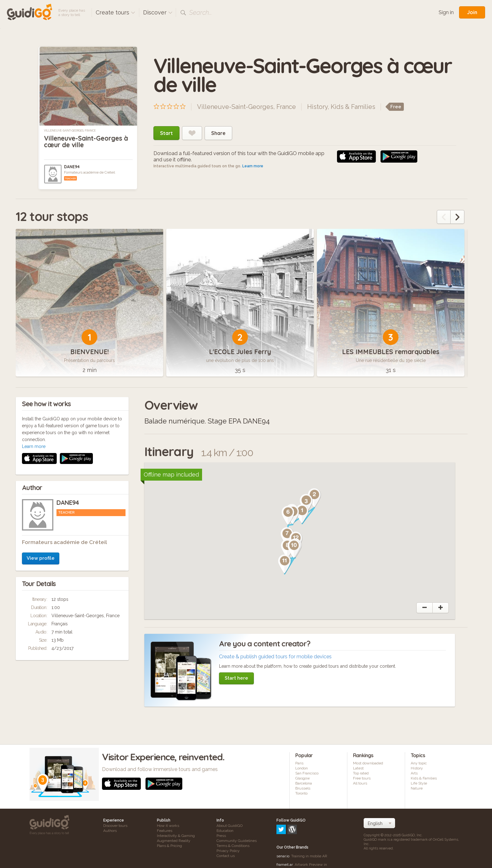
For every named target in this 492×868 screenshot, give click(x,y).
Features (165, 831)
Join (472, 12)
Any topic (419, 763)
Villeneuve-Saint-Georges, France (70, 131)
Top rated (361, 773)
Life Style (419, 783)
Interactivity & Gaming (176, 836)
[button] (302, 514)
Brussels (303, 788)
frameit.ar (285, 838)
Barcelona (304, 783)
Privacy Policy (228, 851)
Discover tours (115, 826)
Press (221, 836)
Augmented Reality (174, 841)
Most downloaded (368, 763)
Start (166, 133)
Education (225, 831)
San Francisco (307, 773)
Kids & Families (353, 107)
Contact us (226, 856)
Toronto (301, 793)
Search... (201, 13)
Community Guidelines (237, 841)
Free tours (362, 778)
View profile (41, 474)
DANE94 (72, 167)
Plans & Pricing (169, 846)
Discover (158, 12)
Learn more (253, 166)
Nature (417, 788)
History (317, 107)
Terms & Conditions (233, 846)
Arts (414, 773)
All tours (360, 783)
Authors (110, 831)
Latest (358, 768)
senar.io (283, 829)
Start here (236, 678)
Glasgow (303, 778)
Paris (299, 763)
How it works (168, 826)
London (302, 768)
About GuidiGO (230, 826)
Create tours (115, 12)
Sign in (446, 12)
